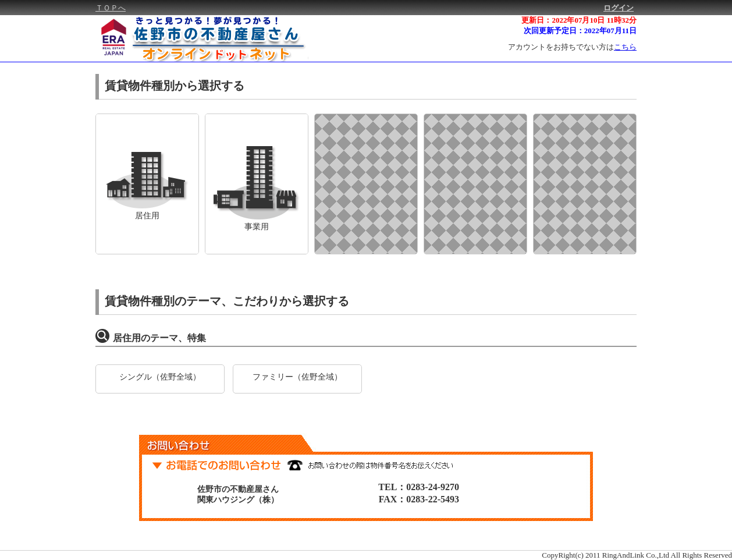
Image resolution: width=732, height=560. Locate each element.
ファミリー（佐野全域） (297, 377)
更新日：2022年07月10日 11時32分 (579, 20)
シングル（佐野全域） (160, 377)
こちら (625, 47)
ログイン (619, 8)
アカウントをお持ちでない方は (572, 47)
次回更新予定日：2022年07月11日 (580, 31)
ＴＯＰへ (111, 8)
